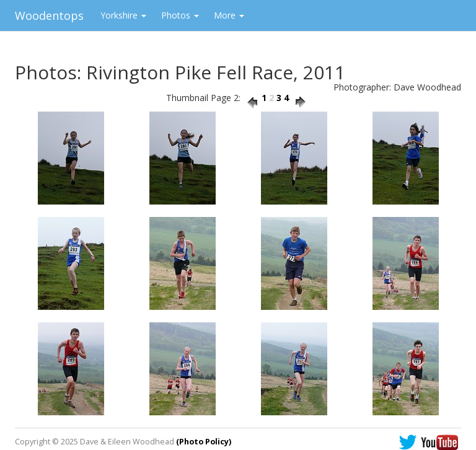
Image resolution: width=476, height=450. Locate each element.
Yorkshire (123, 15)
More (229, 15)
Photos (180, 15)
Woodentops (49, 15)
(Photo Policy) (204, 442)
